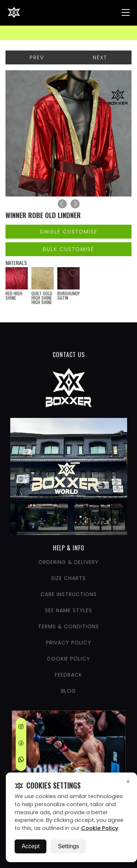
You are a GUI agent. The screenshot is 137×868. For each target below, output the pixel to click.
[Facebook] (21, 744)
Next (100, 57)
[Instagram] (21, 728)
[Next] (75, 204)
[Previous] (62, 204)
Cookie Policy (100, 828)
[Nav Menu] (126, 12)
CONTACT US (69, 355)
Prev (37, 57)
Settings (68, 846)
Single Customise (69, 232)
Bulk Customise (68, 249)
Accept (31, 846)
